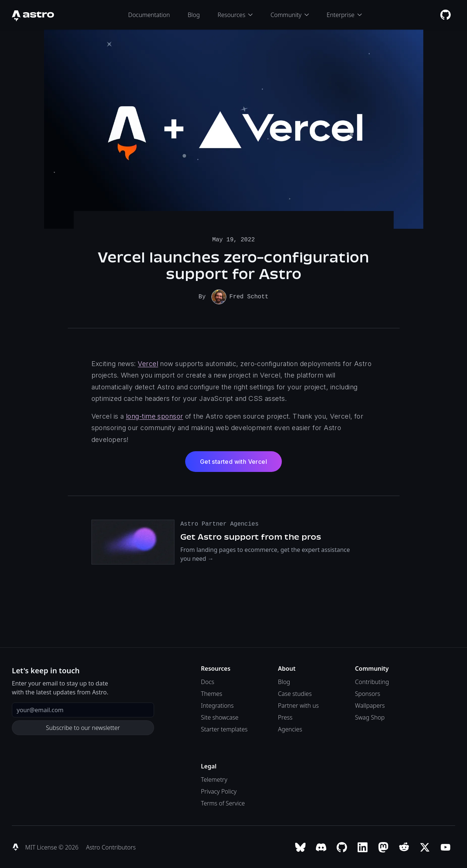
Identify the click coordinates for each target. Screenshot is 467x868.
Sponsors (368, 693)
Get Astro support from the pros (251, 536)
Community (290, 15)
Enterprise (344, 15)
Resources (235, 15)
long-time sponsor (155, 415)
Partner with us (298, 705)
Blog (194, 15)
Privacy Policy (219, 791)
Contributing (372, 681)
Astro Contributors (111, 847)
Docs (208, 681)
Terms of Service (223, 802)
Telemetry (214, 779)
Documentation (149, 15)
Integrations (218, 705)
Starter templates (224, 728)
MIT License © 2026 (53, 847)
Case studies (295, 693)
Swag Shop (370, 717)
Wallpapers (370, 705)
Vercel (148, 363)
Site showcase (220, 717)
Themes (212, 693)
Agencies (290, 728)
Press (285, 717)
